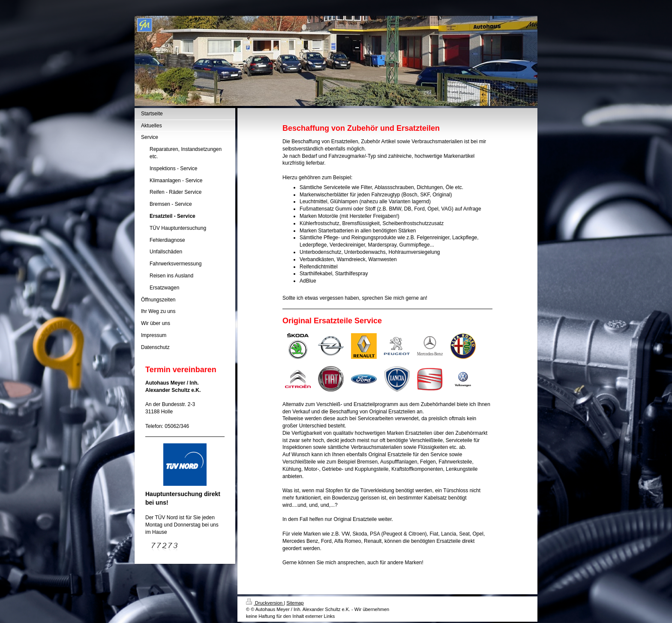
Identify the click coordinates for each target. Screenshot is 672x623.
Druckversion (265, 603)
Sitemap (295, 603)
